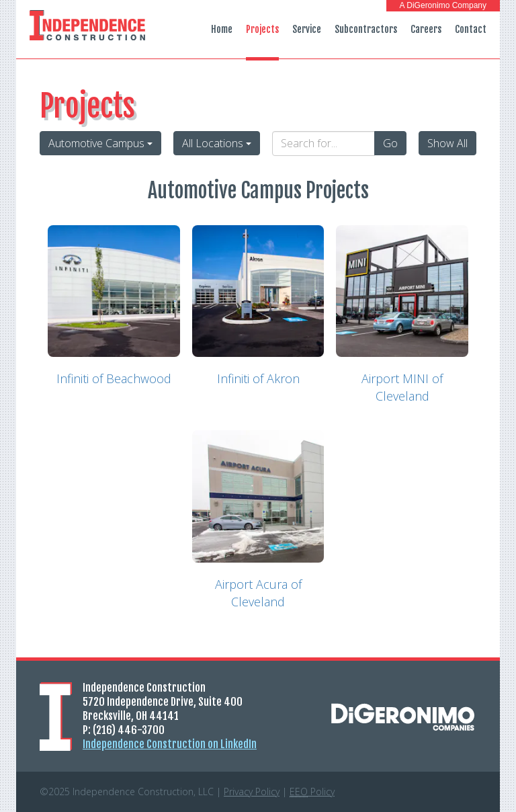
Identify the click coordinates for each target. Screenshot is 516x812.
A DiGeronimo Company (443, 5)
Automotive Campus (100, 143)
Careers (426, 29)
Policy (312, 791)
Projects (262, 29)
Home (222, 29)
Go (390, 143)
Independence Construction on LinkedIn (170, 744)
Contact (471, 29)
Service (307, 29)
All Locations (217, 143)
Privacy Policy (252, 791)
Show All (447, 143)
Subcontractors (366, 29)
